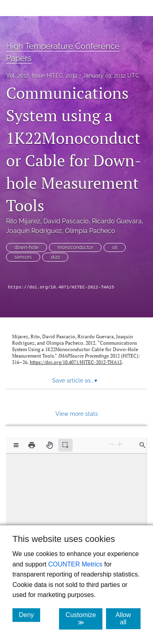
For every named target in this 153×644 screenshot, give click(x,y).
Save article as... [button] (75, 380)
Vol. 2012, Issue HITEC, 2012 (42, 76)
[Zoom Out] (112, 445)
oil (115, 247)
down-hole (27, 247)
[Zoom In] (120, 445)
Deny (30, 615)
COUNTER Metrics (75, 564)
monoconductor (75, 247)
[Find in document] (143, 445)
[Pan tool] (49, 445)
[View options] (16, 445)
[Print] (32, 445)
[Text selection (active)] (65, 445)
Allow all (128, 618)
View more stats (77, 414)
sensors (23, 257)
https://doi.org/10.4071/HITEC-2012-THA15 (61, 287)
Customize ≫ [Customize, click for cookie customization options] (84, 619)
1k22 (55, 257)
